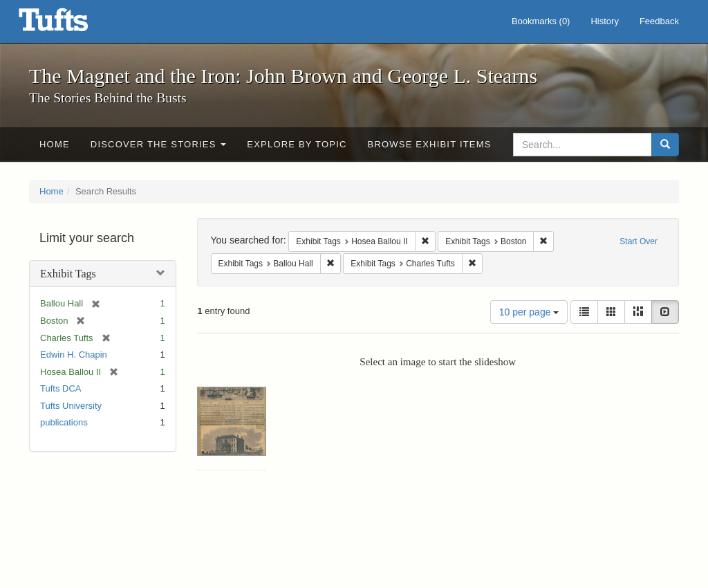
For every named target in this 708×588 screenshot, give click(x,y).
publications (64, 422)
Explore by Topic (297, 144)
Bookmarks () (541, 21)
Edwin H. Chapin (74, 355)
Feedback (659, 21)
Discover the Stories (159, 144)
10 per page (529, 312)
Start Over (639, 241)
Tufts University (71, 406)
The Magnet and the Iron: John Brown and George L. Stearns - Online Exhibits (71, 24)
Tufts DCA (60, 388)
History (604, 21)
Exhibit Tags (68, 274)
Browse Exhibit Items (430, 144)
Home (55, 144)
